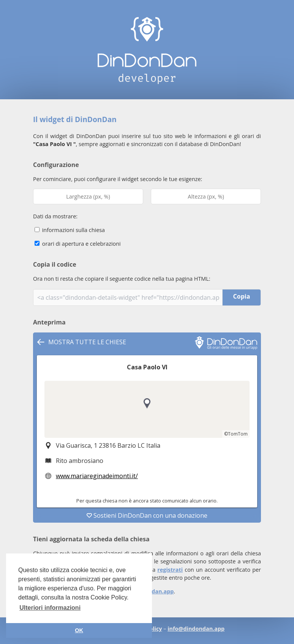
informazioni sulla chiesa (70, 230)
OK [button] (79, 630)
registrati (170, 570)
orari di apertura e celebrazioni (78, 244)
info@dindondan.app (196, 629)
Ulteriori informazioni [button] (50, 608)
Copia (242, 296)
